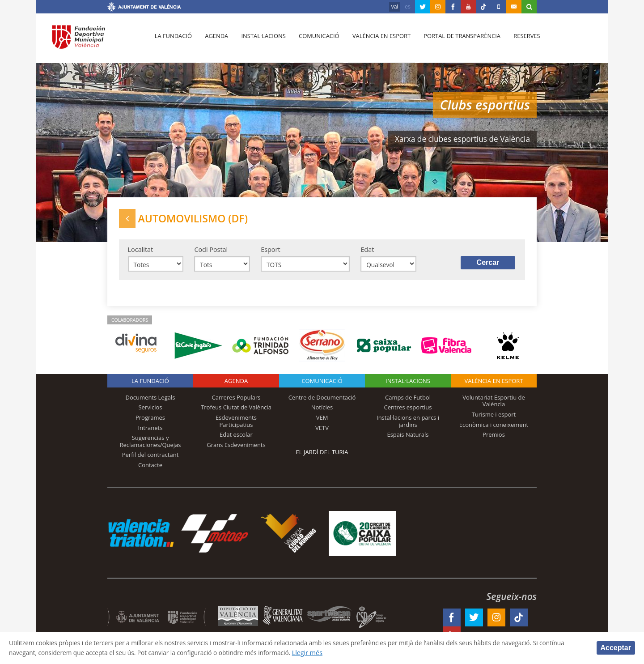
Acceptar (616, 647)
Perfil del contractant (150, 458)
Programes (150, 421)
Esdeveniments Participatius (236, 424)
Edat (367, 252)
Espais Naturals (408, 438)
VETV (322, 431)
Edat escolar (236, 438)
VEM (322, 421)
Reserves (520, 41)
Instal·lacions (260, 41)
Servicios (150, 411)
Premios (494, 438)
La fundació (173, 41)
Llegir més (352, 652)
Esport (270, 252)
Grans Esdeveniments (236, 448)
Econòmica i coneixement (494, 428)
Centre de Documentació (322, 400)
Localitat (141, 252)
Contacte (150, 468)
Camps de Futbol (408, 400)
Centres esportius (408, 411)
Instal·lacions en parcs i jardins (408, 424)
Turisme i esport (494, 417)
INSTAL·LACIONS (408, 384)
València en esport (376, 41)
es (408, 7)
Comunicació (315, 41)
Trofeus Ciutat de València (236, 411)
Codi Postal (211, 252)
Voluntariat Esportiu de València (494, 404)
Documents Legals (150, 400)
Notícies (322, 411)
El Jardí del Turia (322, 455)
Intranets (150, 431)
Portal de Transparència (456, 41)
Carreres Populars (236, 400)
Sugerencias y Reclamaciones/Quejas (150, 444)
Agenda (215, 41)
